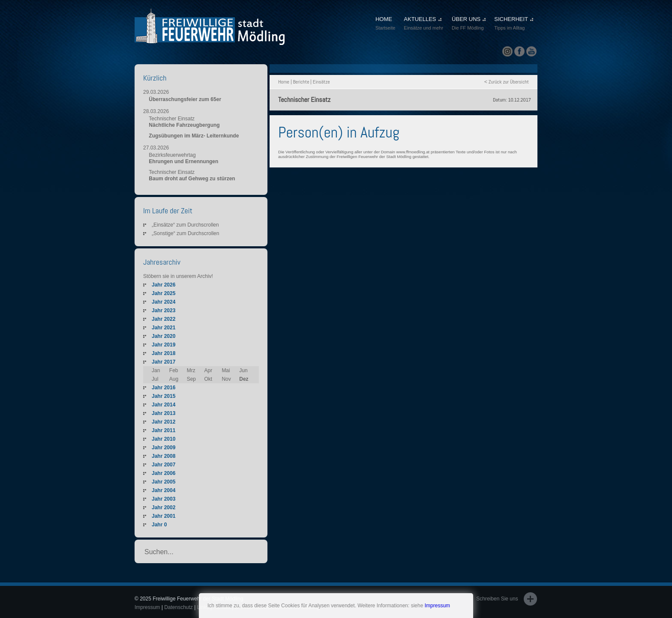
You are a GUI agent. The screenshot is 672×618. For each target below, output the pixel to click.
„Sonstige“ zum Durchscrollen (185, 233)
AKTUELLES (423, 24)
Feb (174, 370)
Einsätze (321, 82)
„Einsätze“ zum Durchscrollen (185, 225)
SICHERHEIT (514, 24)
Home (284, 82)
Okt (208, 379)
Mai (226, 370)
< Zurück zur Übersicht (507, 82)
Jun (243, 370)
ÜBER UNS (469, 24)
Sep (191, 379)
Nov (226, 379)
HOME (385, 24)
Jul (155, 379)
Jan (156, 370)
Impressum (437, 606)
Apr (208, 370)
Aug (174, 379)
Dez (244, 379)
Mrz (191, 370)
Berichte (301, 82)
